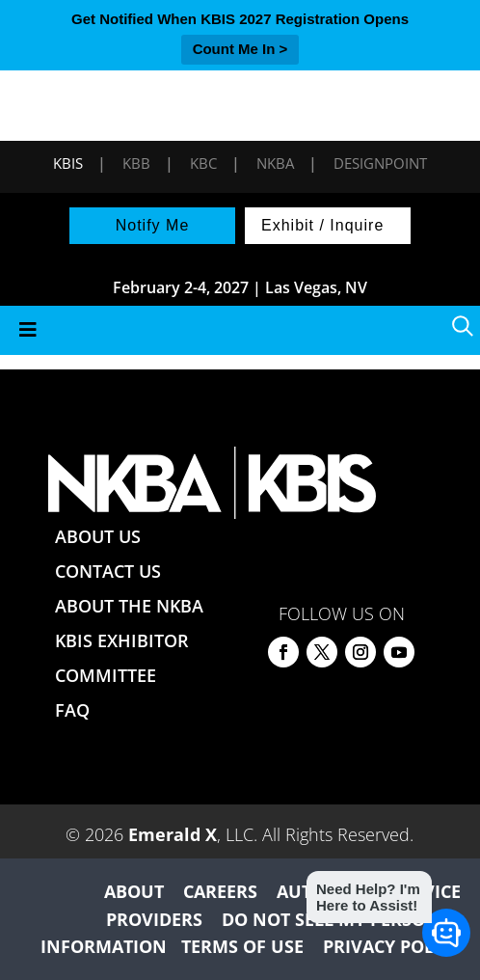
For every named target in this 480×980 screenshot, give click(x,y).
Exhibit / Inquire (322, 225)
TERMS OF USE (242, 946)
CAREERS (220, 891)
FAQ (72, 710)
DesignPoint (380, 163)
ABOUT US (98, 536)
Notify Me (153, 225)
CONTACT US (108, 571)
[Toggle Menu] (240, 330)
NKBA (275, 163)
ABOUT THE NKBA (129, 606)
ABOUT (134, 891)
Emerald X (173, 834)
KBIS (68, 163)
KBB (136, 163)
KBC (203, 163)
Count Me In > (240, 49)
